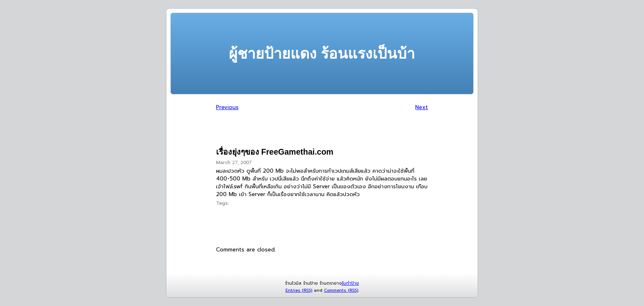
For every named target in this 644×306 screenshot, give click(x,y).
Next (422, 107)
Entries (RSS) (299, 290)
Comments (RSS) (341, 290)
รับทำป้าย (350, 283)
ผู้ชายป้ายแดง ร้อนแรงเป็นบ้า (322, 54)
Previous (227, 107)
